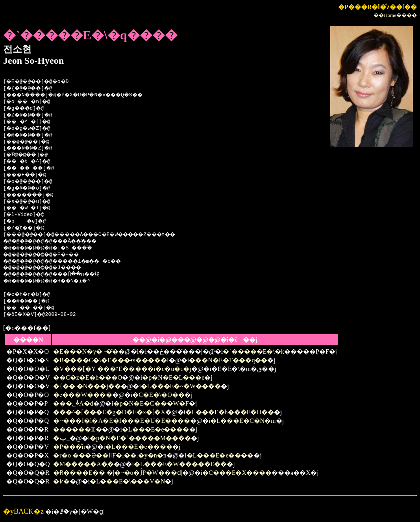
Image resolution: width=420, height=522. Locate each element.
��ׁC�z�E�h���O (88, 377)
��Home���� (395, 15)
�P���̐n (69, 447)
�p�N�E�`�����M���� (140, 438)
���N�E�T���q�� (228, 360)
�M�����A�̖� (83, 464)
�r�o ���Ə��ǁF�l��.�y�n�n (110, 455)
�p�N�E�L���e (173, 377)
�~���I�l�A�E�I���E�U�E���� (122, 421)
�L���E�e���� (156, 429)
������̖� (78, 429)
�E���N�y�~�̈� (86, 351)
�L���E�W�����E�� (180, 464)
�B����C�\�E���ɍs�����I (111, 360)
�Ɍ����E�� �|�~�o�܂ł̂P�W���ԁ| (118, 473)
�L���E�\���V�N (127, 481)
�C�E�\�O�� (158, 395)
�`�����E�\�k (253, 351)
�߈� (61, 481)
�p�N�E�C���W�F (151, 403)
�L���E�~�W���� (181, 386)
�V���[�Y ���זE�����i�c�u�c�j (122, 369)
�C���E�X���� (237, 473)
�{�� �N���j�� (87, 386)
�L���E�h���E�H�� (230, 412)
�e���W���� (83, 395)
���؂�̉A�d (73, 403)
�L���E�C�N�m (243, 421)
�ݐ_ (61, 438)
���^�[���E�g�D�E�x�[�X (109, 412)
